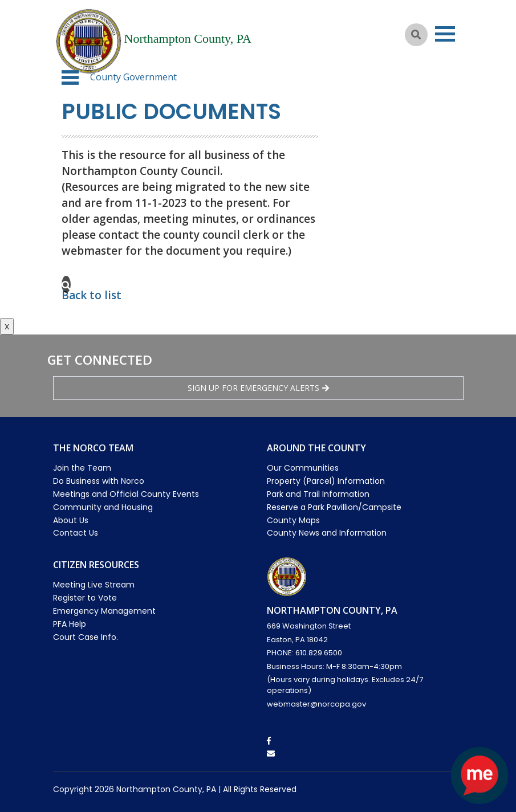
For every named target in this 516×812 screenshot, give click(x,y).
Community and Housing (103, 507)
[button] (70, 77)
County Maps (293, 520)
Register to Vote (85, 598)
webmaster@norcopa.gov (316, 704)
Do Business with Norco (99, 481)
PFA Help (70, 624)
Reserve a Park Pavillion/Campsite (334, 507)
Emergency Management (104, 611)
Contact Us (76, 533)
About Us (71, 520)
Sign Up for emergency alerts (258, 388)
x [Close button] (7, 326)
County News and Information (327, 533)
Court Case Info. (86, 637)
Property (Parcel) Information (326, 481)
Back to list (92, 295)
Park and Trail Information (318, 494)
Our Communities (303, 468)
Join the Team (82, 468)
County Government (133, 77)
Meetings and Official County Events (126, 494)
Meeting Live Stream (94, 585)
